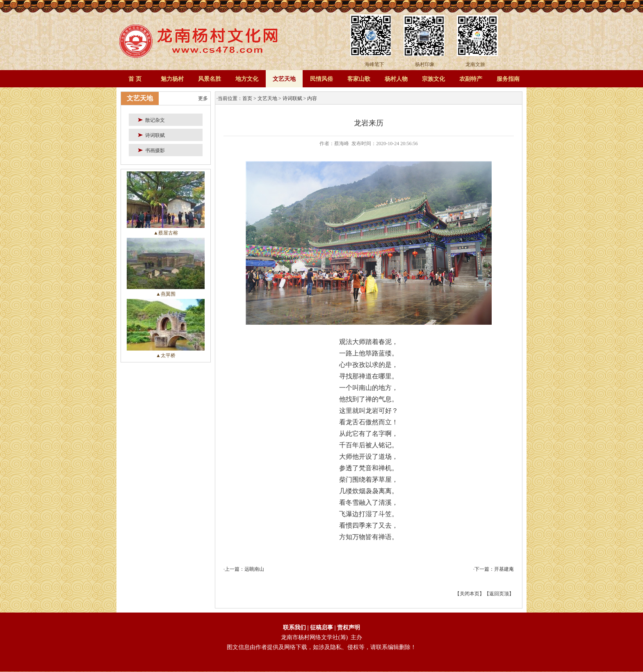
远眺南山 (254, 569)
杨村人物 (396, 79)
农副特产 (471, 79)
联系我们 (294, 628)
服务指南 (508, 79)
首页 (247, 98)
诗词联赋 (292, 98)
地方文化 (247, 79)
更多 (203, 98)
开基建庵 (504, 569)
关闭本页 (470, 594)
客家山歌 (359, 79)
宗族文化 (433, 79)
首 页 (135, 79)
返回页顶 (499, 594)
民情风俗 (321, 79)
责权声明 (349, 628)
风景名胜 (210, 79)
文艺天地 (284, 79)
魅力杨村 (172, 79)
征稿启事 (322, 628)
